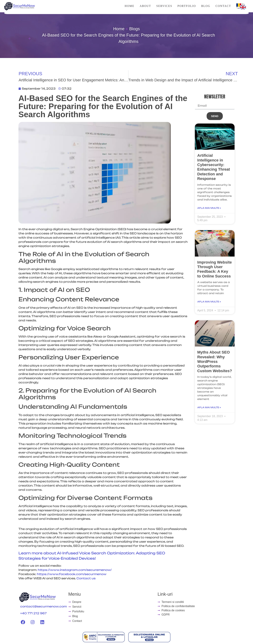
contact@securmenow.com (43, 606)
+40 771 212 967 (33, 613)
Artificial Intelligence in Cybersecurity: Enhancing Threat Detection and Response (214, 167)
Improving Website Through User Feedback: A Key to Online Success (215, 269)
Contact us (86, 578)
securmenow (95, 574)
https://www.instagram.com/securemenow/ (75, 570)
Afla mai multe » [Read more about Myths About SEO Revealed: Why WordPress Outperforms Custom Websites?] (209, 407)
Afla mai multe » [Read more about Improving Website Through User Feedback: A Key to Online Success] (209, 302)
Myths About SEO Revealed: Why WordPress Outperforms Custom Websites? (215, 362)
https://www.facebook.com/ (61, 574)
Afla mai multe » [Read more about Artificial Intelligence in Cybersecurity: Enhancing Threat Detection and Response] (209, 208)
